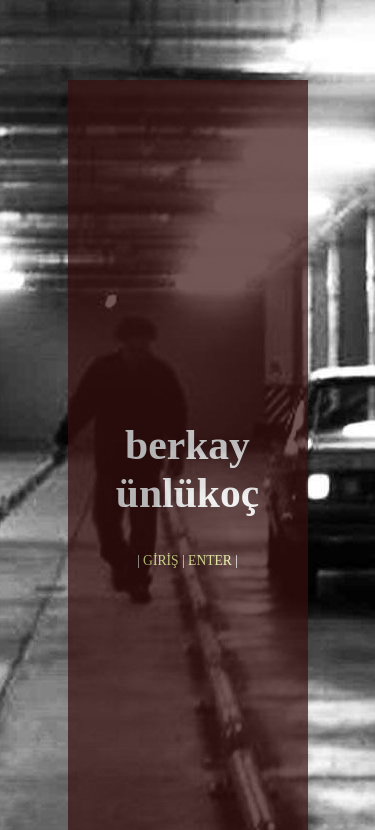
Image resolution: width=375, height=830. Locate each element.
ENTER (210, 505)
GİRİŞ (161, 505)
